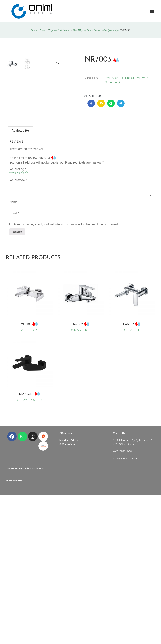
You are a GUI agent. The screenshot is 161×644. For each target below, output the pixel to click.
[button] (152, 11)
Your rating (18, 195)
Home (34, 30)
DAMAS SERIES (81, 327)
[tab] (20, 156)
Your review (18, 206)
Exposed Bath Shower (60, 30)
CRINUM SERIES (132, 327)
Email (14, 239)
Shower (43, 30)
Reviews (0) (20, 156)
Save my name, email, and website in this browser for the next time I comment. (66, 250)
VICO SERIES (29, 327)
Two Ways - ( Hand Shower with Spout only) (96, 30)
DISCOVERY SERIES (29, 396)
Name (15, 228)
